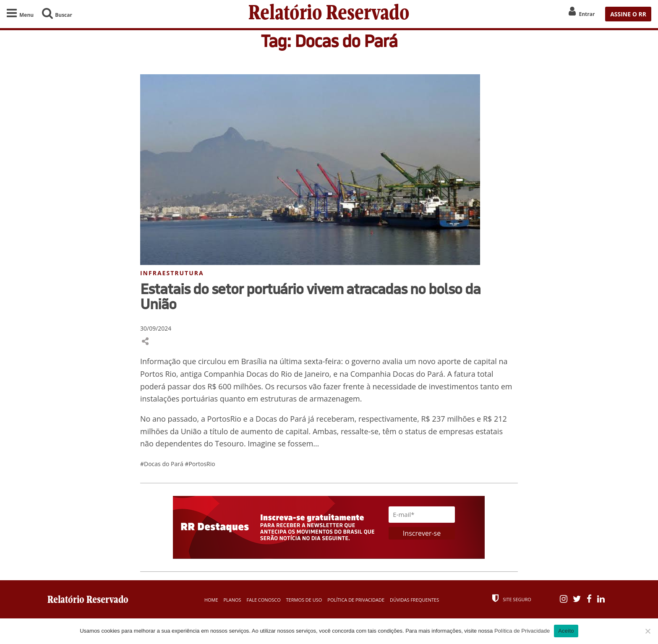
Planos (232, 600)
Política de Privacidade (356, 600)
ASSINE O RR (628, 14)
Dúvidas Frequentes (414, 600)
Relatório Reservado (329, 14)
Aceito (566, 631)
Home (211, 600)
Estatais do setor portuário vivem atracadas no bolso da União (310, 296)
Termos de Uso (304, 600)
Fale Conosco (264, 600)
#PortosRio (200, 464)
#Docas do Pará (162, 464)
